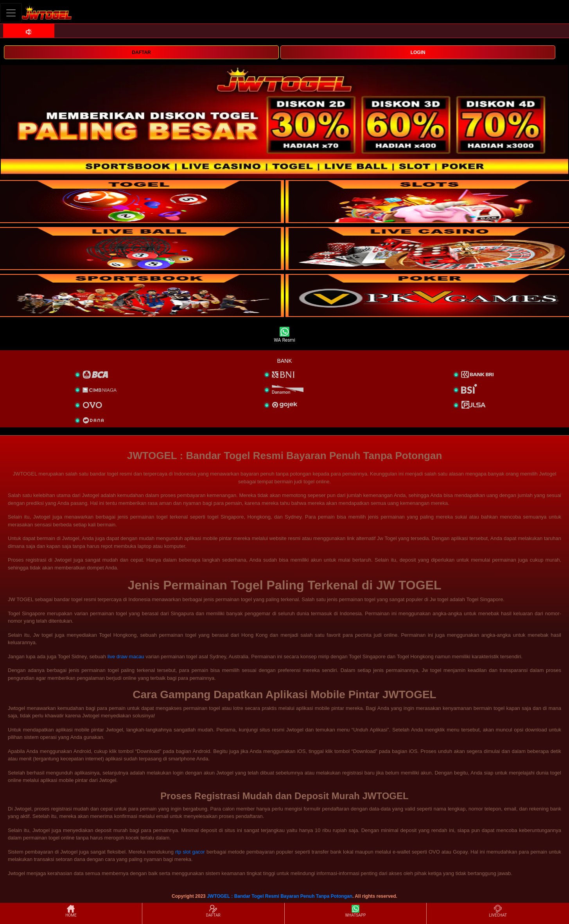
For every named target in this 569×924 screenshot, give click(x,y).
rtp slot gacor (190, 852)
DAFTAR (141, 52)
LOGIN (418, 52)
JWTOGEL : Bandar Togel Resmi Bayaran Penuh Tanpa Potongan (280, 896)
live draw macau (126, 657)
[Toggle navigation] (11, 13)
